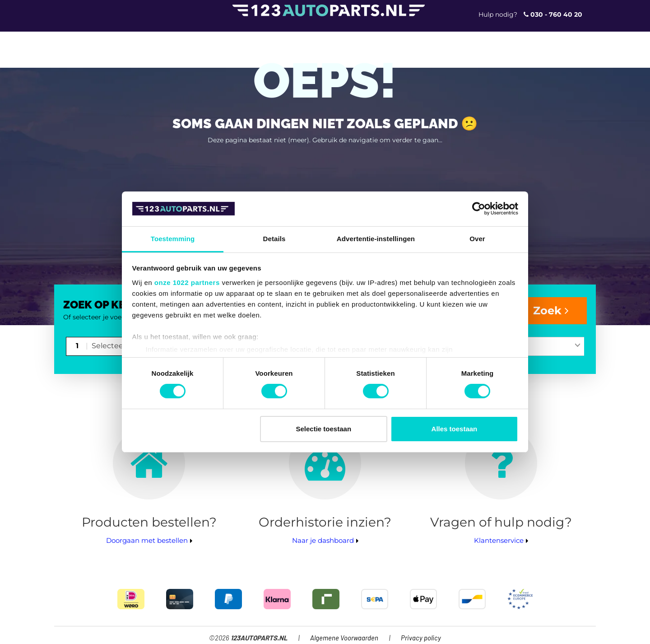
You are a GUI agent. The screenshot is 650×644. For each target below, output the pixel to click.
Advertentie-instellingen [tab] (376, 239)
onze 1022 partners (187, 282)
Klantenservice (499, 540)
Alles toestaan (455, 429)
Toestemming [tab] (173, 239)
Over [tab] (477, 239)
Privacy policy (421, 638)
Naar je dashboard (323, 540)
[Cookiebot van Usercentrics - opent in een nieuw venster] (479, 209)
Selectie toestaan (324, 429)
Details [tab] (274, 239)
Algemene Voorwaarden (344, 638)
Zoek (551, 310)
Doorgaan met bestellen (147, 540)
